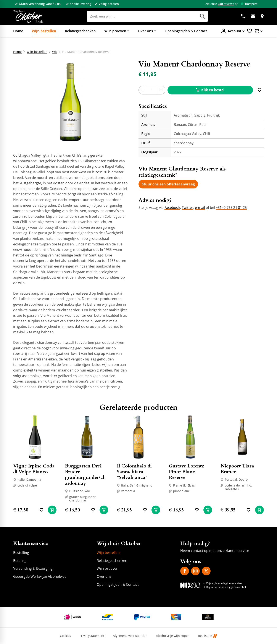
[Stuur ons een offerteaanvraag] (168, 184)
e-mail (200, 208)
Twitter (188, 208)
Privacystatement (92, 636)
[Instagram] (195, 571)
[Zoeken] (137, 16)
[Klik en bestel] (210, 90)
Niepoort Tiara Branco (237, 469)
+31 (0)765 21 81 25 (231, 208)
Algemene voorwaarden (130, 636)
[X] (206, 571)
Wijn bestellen (37, 52)
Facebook (172, 208)
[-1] (143, 90)
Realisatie (208, 636)
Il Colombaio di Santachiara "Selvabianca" (134, 472)
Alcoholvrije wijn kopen (173, 636)
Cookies (65, 636)
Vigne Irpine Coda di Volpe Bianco (34, 469)
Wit (55, 52)
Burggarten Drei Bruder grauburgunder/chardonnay (85, 474)
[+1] (161, 90)
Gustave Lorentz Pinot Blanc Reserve (186, 472)
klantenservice (237, 551)
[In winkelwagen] (52, 510)
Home (17, 52)
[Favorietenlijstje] (250, 31)
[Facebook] (185, 571)
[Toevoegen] (259, 90)
